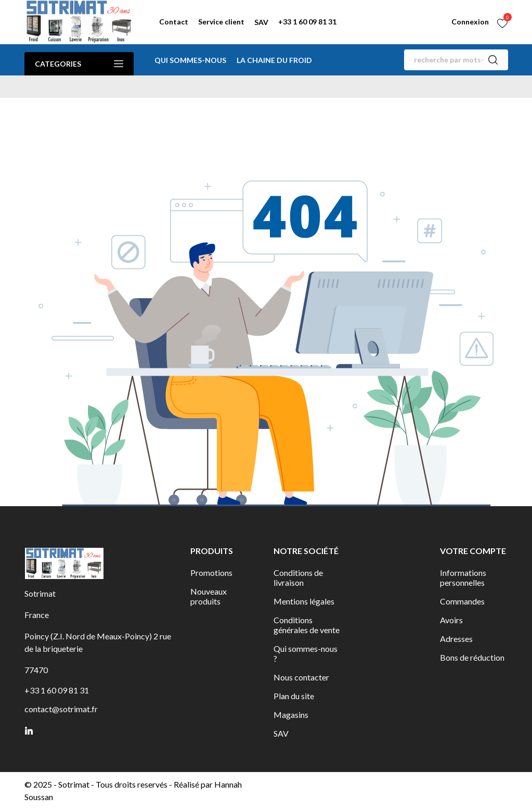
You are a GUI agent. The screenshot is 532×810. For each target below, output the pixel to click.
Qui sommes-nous (190, 60)
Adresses (456, 639)
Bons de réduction (472, 657)
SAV (261, 22)
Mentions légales (304, 601)
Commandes (462, 601)
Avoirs (451, 620)
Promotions (211, 573)
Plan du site (294, 696)
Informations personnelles (463, 577)
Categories (79, 64)
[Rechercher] (456, 60)
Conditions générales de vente (307, 625)
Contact (174, 22)
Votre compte (473, 551)
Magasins (291, 715)
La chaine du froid (274, 60)
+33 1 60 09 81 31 (307, 22)
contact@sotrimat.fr (61, 709)
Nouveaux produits (209, 596)
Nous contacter (301, 677)
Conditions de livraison (298, 577)
